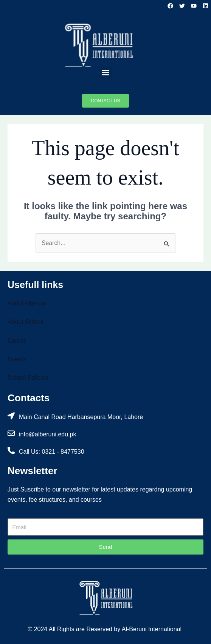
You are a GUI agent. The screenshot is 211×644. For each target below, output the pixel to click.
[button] (106, 73)
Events (17, 359)
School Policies (28, 378)
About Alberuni (27, 303)
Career (17, 341)
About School (26, 322)
